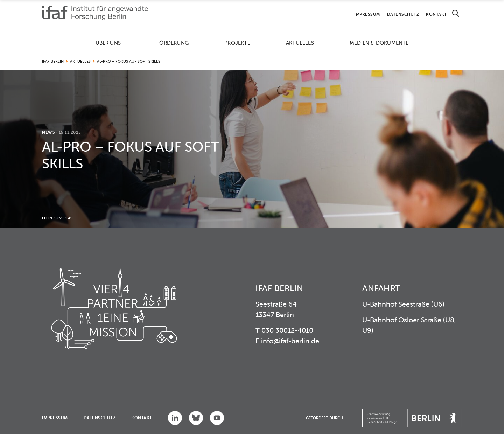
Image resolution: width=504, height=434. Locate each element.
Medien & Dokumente (379, 43)
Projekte (237, 43)
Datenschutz (403, 14)
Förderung (173, 43)
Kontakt (436, 14)
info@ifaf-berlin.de (290, 341)
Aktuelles (300, 43)
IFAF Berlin (53, 61)
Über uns (108, 43)
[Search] (456, 13)
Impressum (367, 14)
